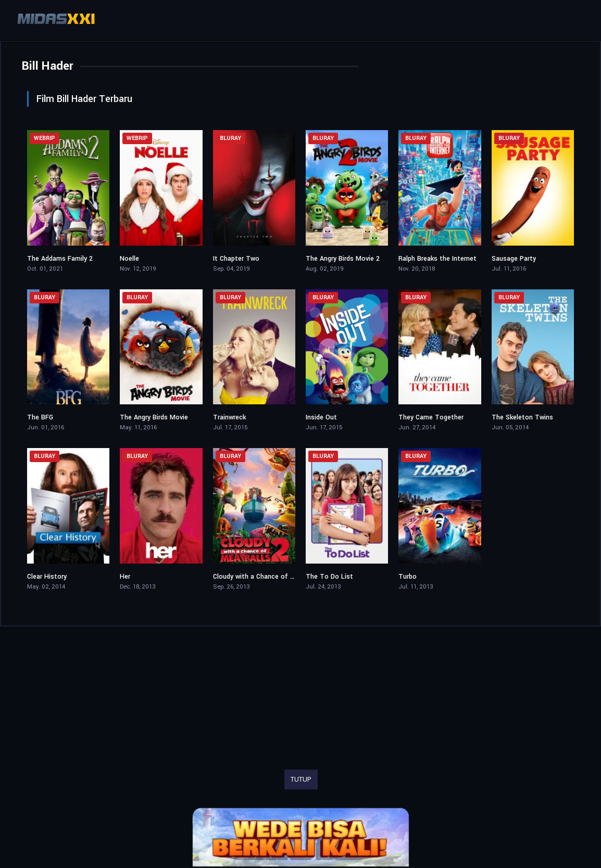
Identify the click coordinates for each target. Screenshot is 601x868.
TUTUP (301, 780)
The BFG (40, 417)
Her (125, 577)
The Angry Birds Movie (154, 417)
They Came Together (431, 417)
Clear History (47, 577)
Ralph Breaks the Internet (437, 259)
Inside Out (321, 417)
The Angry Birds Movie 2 (343, 259)
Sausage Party (514, 259)
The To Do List (329, 577)
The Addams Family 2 (60, 259)
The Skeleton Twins (522, 417)
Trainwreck (229, 417)
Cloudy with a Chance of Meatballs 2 (270, 577)
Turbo (408, 577)
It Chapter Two (236, 259)
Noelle (129, 259)
